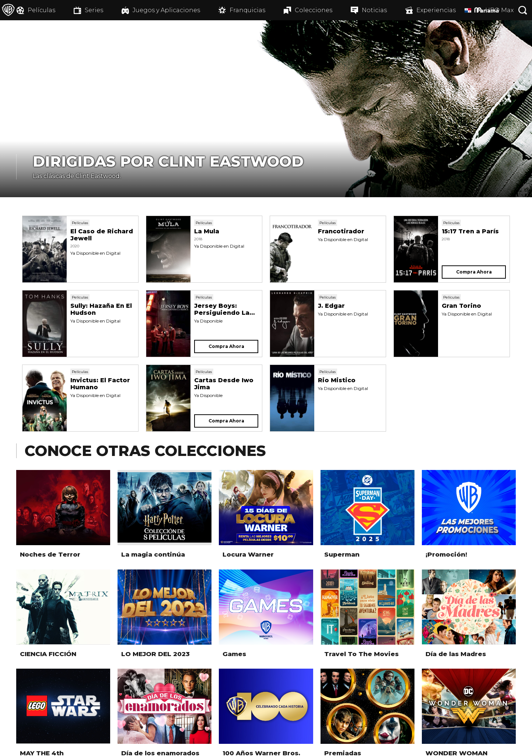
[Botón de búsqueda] (523, 10)
